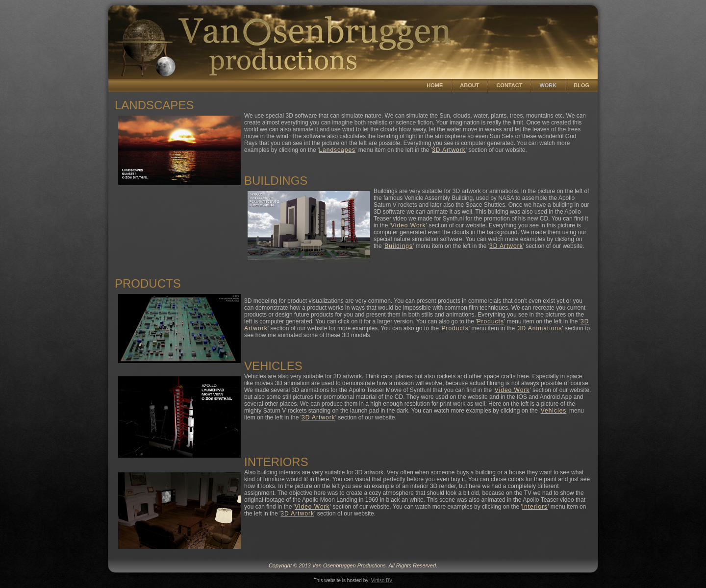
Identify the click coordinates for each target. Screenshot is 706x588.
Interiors (535, 507)
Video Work (408, 225)
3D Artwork (449, 150)
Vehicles (554, 411)
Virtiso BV (382, 580)
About (469, 85)
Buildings (399, 246)
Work (548, 85)
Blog (581, 85)
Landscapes (337, 150)
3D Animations (540, 328)
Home (435, 85)
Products (491, 321)
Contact (509, 85)
